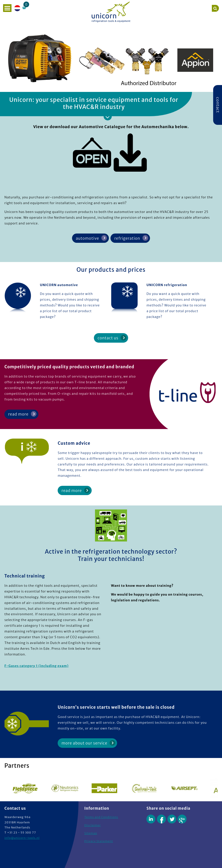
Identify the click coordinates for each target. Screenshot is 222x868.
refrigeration (127, 238)
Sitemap (91, 833)
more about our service (84, 743)
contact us (108, 338)
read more (18, 414)
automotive (87, 238)
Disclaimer (93, 825)
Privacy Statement (99, 841)
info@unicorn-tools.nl (22, 838)
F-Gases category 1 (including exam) (36, 666)
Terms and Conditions (101, 817)
